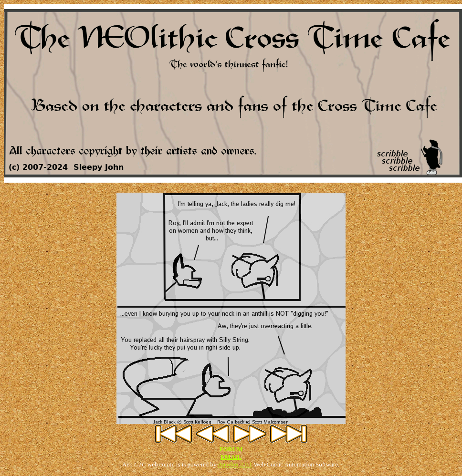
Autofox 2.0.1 (235, 464)
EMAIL (231, 457)
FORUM (231, 449)
